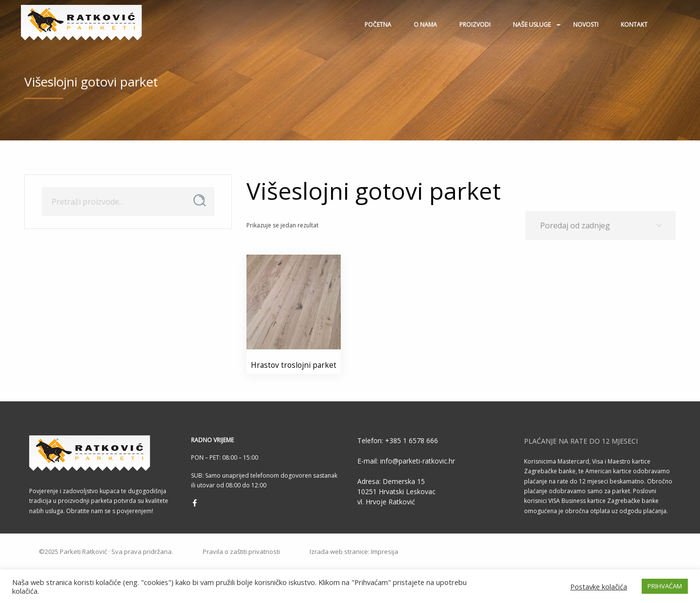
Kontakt (634, 25)
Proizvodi (475, 25)
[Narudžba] (601, 225)
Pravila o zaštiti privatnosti (241, 552)
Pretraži (200, 200)
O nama (425, 25)
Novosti (586, 25)
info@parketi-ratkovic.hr (417, 461)
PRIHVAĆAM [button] (665, 586)
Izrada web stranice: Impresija (354, 552)
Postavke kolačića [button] (599, 586)
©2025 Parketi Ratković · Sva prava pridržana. (106, 552)
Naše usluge (532, 25)
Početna (378, 25)
